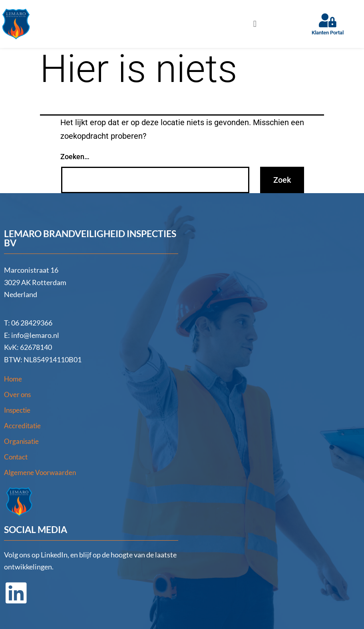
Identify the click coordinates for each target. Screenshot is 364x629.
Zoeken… (75, 157)
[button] (255, 24)
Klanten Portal (328, 33)
